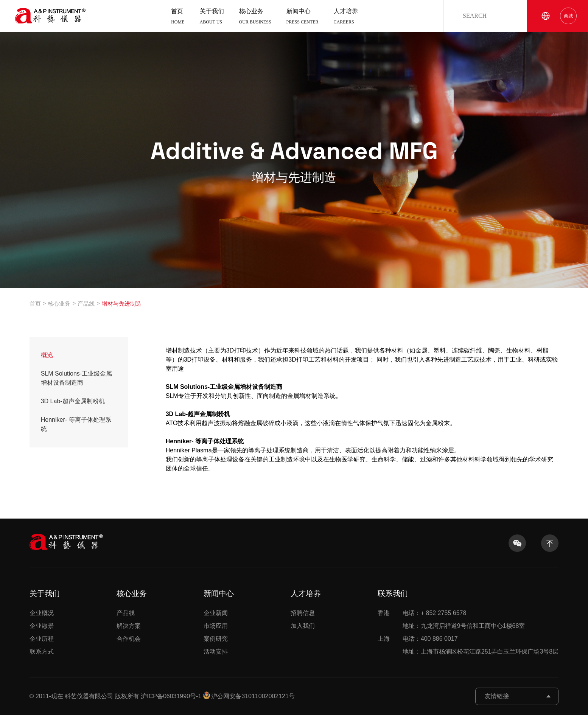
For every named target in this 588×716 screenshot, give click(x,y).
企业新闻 (216, 614)
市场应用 (216, 627)
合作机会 (129, 639)
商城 (568, 18)
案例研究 (216, 639)
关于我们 (212, 19)
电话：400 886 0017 (418, 640)
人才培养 (346, 19)
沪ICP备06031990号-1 (171, 697)
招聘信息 (303, 614)
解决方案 (129, 627)
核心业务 (255, 19)
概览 (47, 356)
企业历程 (42, 639)
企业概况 (42, 614)
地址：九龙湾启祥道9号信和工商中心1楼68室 (451, 627)
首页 (178, 19)
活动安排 (216, 652)
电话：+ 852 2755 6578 (422, 614)
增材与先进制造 (122, 304)
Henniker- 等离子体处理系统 (76, 425)
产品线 (86, 304)
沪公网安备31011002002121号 (253, 697)
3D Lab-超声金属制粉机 (73, 402)
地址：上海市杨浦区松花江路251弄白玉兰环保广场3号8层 (468, 652)
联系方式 (42, 652)
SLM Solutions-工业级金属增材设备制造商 (77, 379)
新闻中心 (303, 19)
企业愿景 (42, 627)
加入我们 (303, 627)
